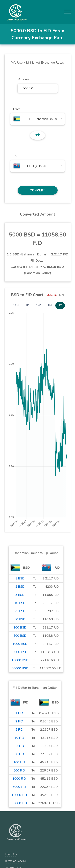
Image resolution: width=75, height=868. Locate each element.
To (15, 156)
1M (50, 305)
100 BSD (20, 628)
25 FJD (19, 746)
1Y (60, 305)
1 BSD (20, 578)
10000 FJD (19, 795)
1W (38, 305)
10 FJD (19, 738)
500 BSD (20, 636)
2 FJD (19, 721)
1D (27, 305)
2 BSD (20, 587)
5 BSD (20, 595)
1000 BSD (20, 644)
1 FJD (19, 713)
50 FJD (19, 754)
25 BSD (20, 611)
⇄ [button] (37, 135)
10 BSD (20, 603)
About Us (11, 854)
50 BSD (20, 619)
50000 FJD (19, 803)
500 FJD (19, 770)
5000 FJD (19, 787)
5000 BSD (20, 652)
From (17, 109)
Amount (24, 79)
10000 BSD (20, 660)
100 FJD (19, 762)
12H (16, 305)
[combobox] (37, 119)
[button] (67, 12)
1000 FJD (19, 779)
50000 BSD (20, 668)
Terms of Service (15, 861)
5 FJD (19, 730)
